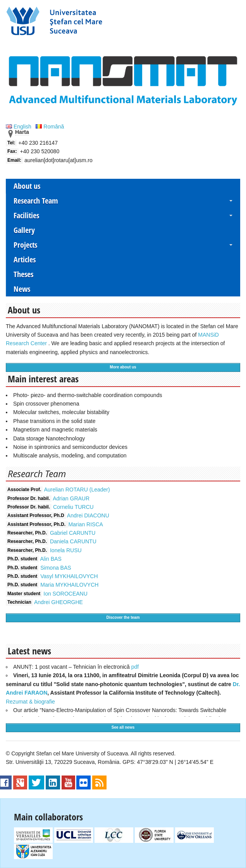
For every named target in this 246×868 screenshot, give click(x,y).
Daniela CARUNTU (73, 541)
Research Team (36, 201)
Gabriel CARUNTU (73, 533)
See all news (123, 727)
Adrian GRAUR (71, 498)
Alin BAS (51, 559)
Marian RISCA (85, 524)
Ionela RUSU (66, 550)
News (22, 289)
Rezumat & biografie (30, 702)
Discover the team (123, 617)
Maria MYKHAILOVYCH (69, 585)
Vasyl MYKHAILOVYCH (69, 576)
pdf (135, 667)
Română (50, 127)
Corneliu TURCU (73, 507)
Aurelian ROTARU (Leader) (77, 490)
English (19, 127)
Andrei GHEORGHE (58, 602)
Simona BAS (56, 568)
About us (27, 186)
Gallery (24, 230)
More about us (123, 367)
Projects (25, 245)
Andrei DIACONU (88, 515)
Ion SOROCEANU (65, 594)
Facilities (26, 215)
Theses (23, 274)
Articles (25, 259)
